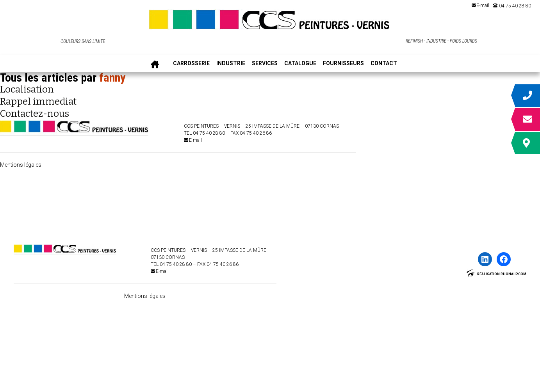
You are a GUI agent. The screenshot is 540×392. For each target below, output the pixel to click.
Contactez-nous (35, 114)
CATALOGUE (300, 63)
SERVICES (265, 63)
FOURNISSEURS (343, 63)
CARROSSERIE (191, 63)
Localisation (27, 89)
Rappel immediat (38, 102)
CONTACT (384, 63)
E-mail (483, 5)
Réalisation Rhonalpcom (502, 274)
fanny (112, 78)
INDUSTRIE (231, 63)
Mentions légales (21, 165)
